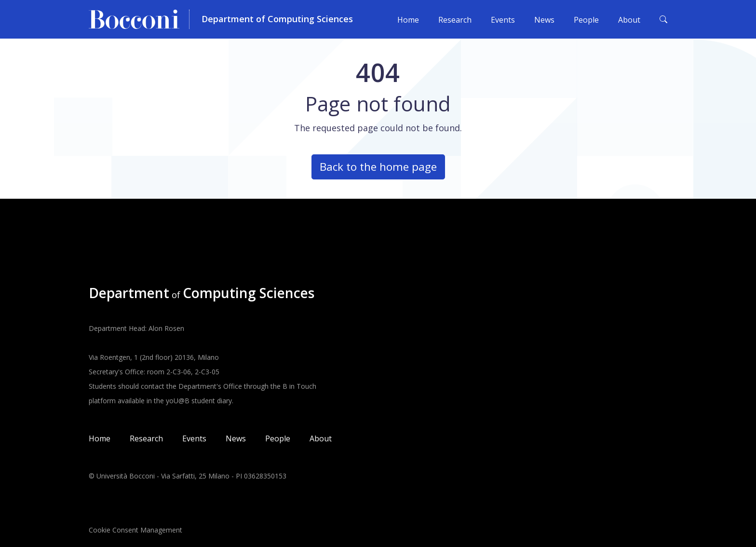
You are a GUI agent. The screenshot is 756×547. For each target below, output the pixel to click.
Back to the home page (378, 167)
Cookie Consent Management (135, 530)
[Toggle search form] (663, 19)
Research (455, 20)
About (629, 20)
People (586, 20)
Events (503, 20)
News (544, 20)
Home (408, 20)
